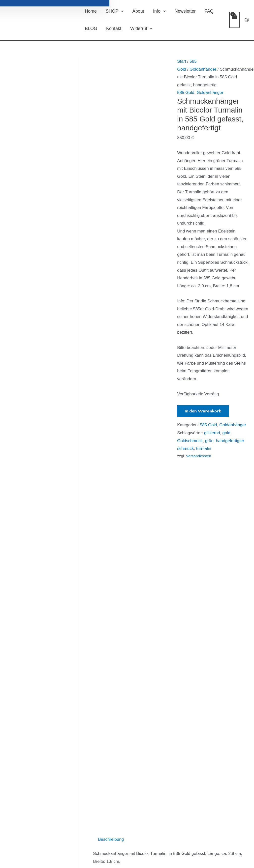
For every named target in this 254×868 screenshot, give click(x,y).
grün (209, 441)
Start (182, 61)
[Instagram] (229, 843)
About (138, 11)
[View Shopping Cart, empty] (234, 20)
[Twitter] (222, 843)
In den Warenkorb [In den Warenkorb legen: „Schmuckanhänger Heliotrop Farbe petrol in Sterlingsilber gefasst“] (201, 770)
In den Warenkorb (203, 411)
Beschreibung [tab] (111, 466)
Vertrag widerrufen (100, 843)
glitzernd (212, 433)
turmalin (204, 448)
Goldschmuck (190, 441)
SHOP (115, 11)
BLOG (91, 29)
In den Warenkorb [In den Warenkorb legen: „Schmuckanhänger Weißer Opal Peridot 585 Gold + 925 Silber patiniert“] (156, 762)
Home (91, 11)
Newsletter (185, 11)
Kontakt (114, 29)
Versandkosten (199, 456)
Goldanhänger (203, 69)
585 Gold (186, 93)
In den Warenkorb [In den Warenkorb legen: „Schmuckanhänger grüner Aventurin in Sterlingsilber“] (115, 753)
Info (159, 11)
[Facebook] (215, 843)
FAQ (209, 11)
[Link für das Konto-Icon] (247, 20)
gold (226, 433)
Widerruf (141, 29)
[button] (121, 11)
